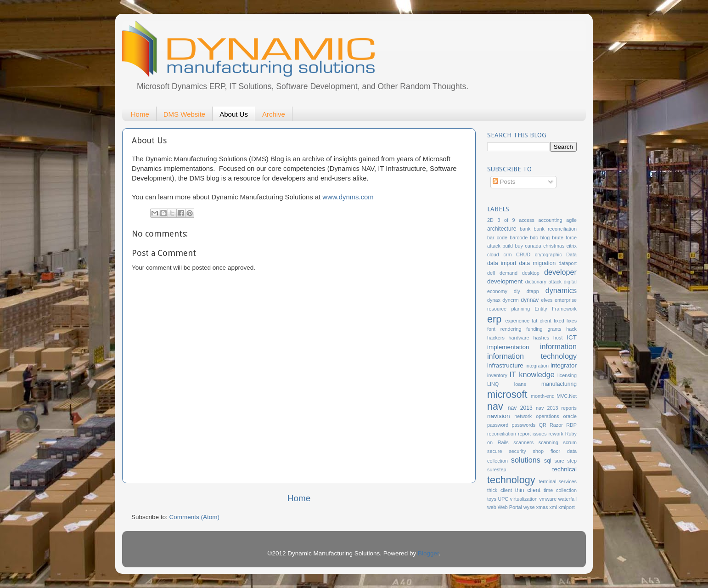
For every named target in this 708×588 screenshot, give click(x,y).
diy (517, 291)
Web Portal (510, 507)
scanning (548, 442)
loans (520, 384)
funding (534, 329)
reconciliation (502, 434)
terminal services (558, 481)
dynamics (561, 290)
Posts (504, 182)
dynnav (530, 300)
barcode (519, 237)
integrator (564, 365)
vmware (548, 499)
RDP (571, 425)
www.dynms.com (348, 197)
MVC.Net (567, 396)
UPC (503, 499)
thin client (528, 490)
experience (517, 321)
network (523, 416)
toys (492, 499)
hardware (519, 338)
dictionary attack (544, 282)
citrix (572, 246)
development (505, 281)
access (527, 220)
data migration (538, 263)
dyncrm (510, 300)
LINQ (493, 384)
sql (548, 461)
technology (511, 480)
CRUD (523, 254)
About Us (234, 114)
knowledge (537, 374)
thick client (500, 490)
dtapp (533, 291)
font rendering (504, 329)
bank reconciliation (555, 229)
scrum (570, 442)
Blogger (428, 553)
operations (547, 416)
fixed (559, 321)
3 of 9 (506, 220)
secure (494, 451)
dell (491, 273)
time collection (560, 490)
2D (490, 220)
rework (556, 434)
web (492, 507)
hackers (496, 338)
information (558, 346)
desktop (531, 273)
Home (140, 114)
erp (494, 319)
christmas (554, 246)
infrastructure (505, 365)
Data (571, 254)
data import (502, 263)
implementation (508, 347)
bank (525, 229)
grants (554, 329)
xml (553, 507)
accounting (550, 220)
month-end (543, 396)
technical (565, 469)
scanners (523, 442)
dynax (494, 300)
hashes (541, 338)
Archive (274, 114)
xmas (542, 507)
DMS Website (184, 114)
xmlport (566, 507)
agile (571, 220)
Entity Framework (556, 309)
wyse (529, 507)
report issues (532, 434)
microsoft (507, 394)
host (558, 338)
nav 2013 (520, 408)
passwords (524, 425)
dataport (568, 263)
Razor (556, 425)
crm (507, 254)
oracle (570, 416)
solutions (526, 460)
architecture (502, 229)
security (517, 451)
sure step (566, 461)
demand (509, 273)
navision (499, 416)
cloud (493, 254)
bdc (534, 237)
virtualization (524, 499)
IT (513, 374)
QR (543, 425)
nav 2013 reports (556, 408)
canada (533, 246)
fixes (572, 321)
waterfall (568, 499)
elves (547, 300)
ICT (572, 337)
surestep (497, 469)
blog (545, 237)
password (498, 425)
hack (571, 329)
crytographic (548, 254)
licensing (567, 375)
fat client (541, 321)
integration (537, 366)
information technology (532, 356)
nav (495, 406)
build (508, 246)
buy (519, 246)
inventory (497, 375)
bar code (497, 237)
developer (560, 272)
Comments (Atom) (195, 517)
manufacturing (559, 384)
